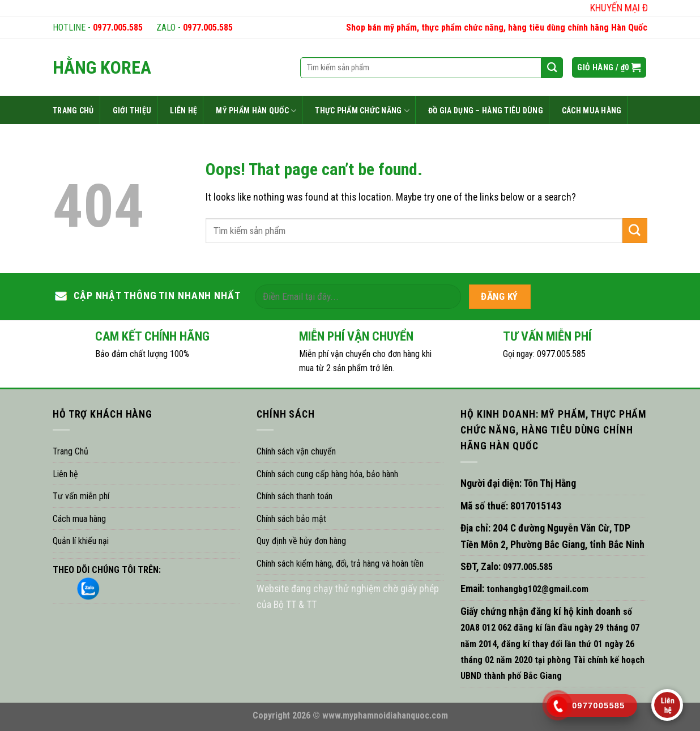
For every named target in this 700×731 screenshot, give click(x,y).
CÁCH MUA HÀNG (592, 110)
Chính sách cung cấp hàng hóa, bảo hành (327, 474)
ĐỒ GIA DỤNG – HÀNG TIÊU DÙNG (486, 110)
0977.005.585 (118, 27)
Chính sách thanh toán (294, 496)
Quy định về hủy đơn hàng (301, 541)
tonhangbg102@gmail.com (536, 589)
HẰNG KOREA (102, 67)
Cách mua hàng (79, 519)
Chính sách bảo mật (291, 519)
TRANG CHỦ (73, 110)
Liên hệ (65, 474)
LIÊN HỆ (183, 110)
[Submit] (635, 230)
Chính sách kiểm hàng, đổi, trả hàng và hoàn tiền (340, 564)
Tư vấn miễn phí (81, 496)
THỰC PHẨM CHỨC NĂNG (362, 111)
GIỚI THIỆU (132, 110)
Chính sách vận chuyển (296, 451)
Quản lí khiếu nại (81, 541)
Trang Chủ (71, 451)
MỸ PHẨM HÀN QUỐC (256, 111)
